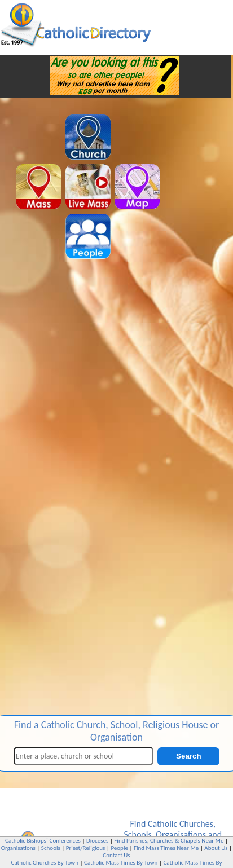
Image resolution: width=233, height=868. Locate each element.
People (119, 848)
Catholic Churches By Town (45, 863)
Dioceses (97, 841)
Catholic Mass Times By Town (121, 863)
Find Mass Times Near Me (166, 848)
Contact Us (116, 855)
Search (188, 756)
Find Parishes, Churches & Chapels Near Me (169, 841)
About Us (216, 848)
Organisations (181, 834)
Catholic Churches (181, 824)
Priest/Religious (86, 848)
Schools (137, 834)
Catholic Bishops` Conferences (43, 841)
